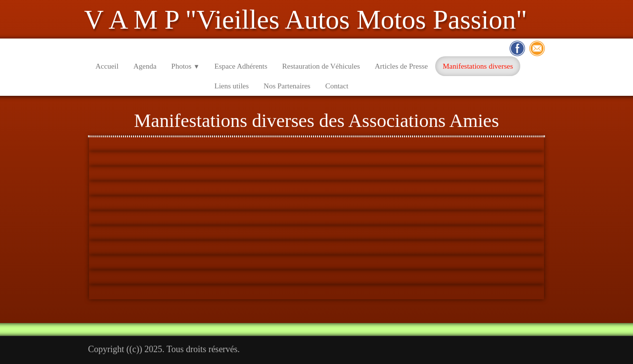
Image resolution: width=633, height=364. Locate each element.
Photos (185, 66)
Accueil (107, 66)
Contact (337, 86)
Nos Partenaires (287, 86)
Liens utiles (232, 86)
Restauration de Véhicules (321, 66)
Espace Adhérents (241, 66)
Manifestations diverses (478, 66)
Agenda (145, 66)
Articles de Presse (401, 66)
